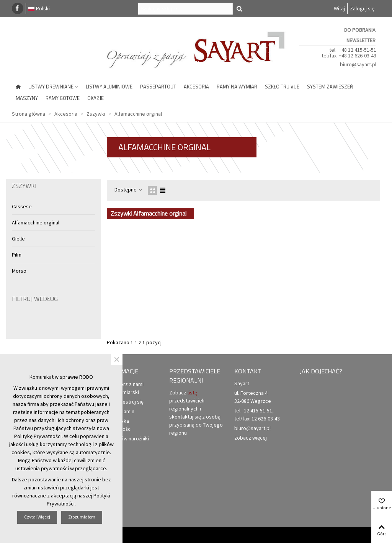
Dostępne (129, 190)
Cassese (22, 206)
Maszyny (27, 98)
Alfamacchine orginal (36, 222)
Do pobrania (360, 30)
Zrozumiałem (82, 517)
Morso (19, 271)
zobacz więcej (251, 438)
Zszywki (24, 186)
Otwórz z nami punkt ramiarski (124, 388)
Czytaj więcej (37, 517)
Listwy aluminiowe (109, 87)
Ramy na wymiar (237, 87)
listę (192, 393)
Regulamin (119, 411)
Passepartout (158, 87)
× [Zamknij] (117, 360)
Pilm (17, 255)
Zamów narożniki (126, 439)
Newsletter (361, 40)
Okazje (96, 98)
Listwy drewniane (51, 87)
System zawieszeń (330, 87)
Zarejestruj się (124, 402)
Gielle (18, 239)
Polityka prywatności (118, 425)
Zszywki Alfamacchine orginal (149, 213)
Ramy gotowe (63, 98)
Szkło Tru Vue (282, 87)
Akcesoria (196, 87)
